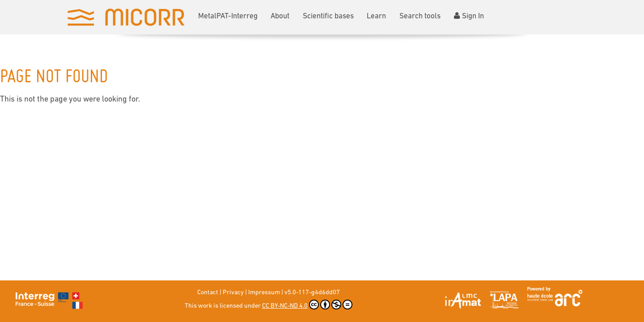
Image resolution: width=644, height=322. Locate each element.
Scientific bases (328, 16)
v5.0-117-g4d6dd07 (312, 293)
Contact (208, 293)
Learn (376, 16)
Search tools (420, 16)
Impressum (264, 293)
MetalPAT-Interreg (228, 16)
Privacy (233, 293)
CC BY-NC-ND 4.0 (307, 305)
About (280, 16)
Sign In (469, 16)
